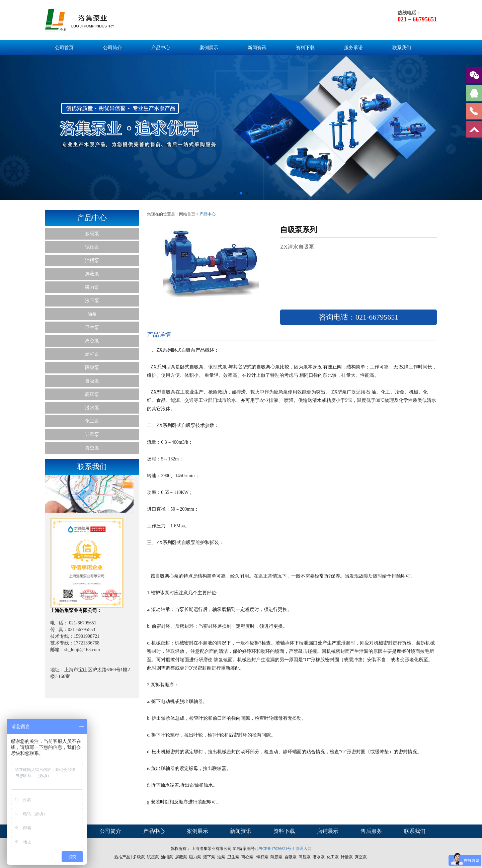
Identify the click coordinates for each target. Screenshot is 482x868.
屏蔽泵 (92, 274)
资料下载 (305, 48)
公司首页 (64, 48)
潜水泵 (92, 408)
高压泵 (92, 394)
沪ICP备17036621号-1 (276, 849)
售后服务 (371, 831)
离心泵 (92, 341)
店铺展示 (328, 831)
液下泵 (92, 301)
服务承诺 (353, 48)
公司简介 (112, 48)
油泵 (92, 314)
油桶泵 (92, 261)
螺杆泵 (92, 354)
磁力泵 (92, 287)
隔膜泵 (92, 368)
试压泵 (92, 247)
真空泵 (92, 448)
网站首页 (187, 214)
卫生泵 (92, 327)
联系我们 (402, 48)
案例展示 (209, 48)
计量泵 (92, 435)
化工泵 (92, 421)
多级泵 (92, 234)
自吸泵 (92, 381)
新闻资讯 (257, 48)
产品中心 (161, 48)
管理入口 (304, 849)
